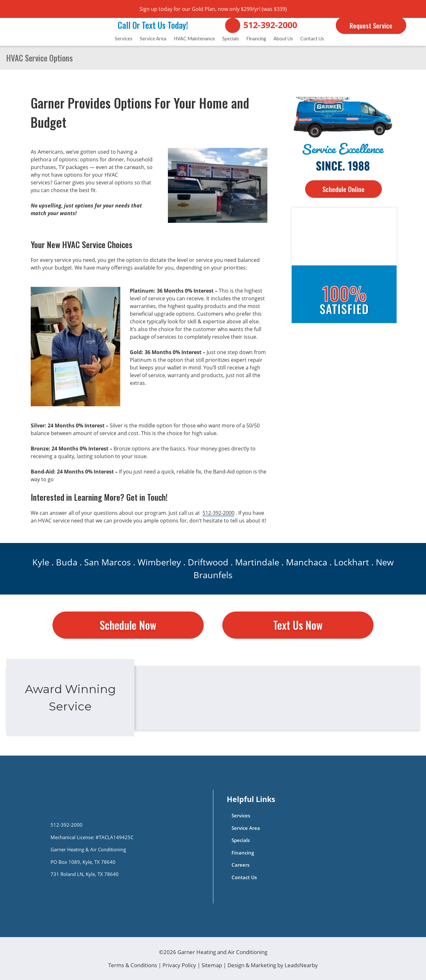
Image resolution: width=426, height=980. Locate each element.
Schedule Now (128, 625)
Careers (241, 865)
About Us (283, 39)
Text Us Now (298, 625)
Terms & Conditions (133, 965)
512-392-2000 (270, 25)
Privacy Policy (179, 965)
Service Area (153, 39)
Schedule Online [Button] (343, 189)
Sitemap (212, 965)
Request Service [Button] (371, 25)
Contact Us (312, 39)
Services (124, 39)
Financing (256, 39)
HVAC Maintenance (194, 39)
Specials (231, 39)
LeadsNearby (301, 965)
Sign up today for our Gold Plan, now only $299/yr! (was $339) (213, 9)
